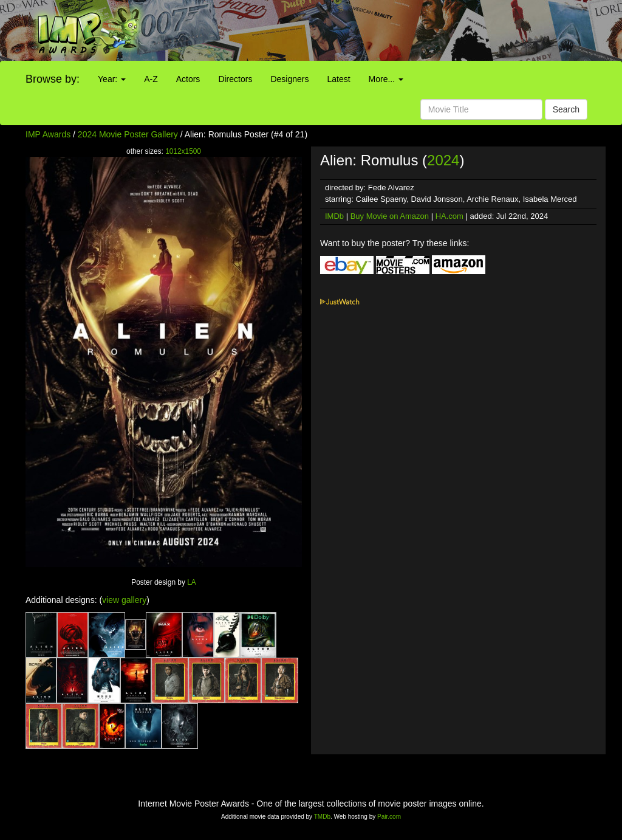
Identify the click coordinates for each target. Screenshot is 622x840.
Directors (235, 79)
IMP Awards (48, 134)
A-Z (151, 79)
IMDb (334, 216)
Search (566, 109)
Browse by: (53, 79)
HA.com (449, 216)
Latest (338, 79)
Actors (188, 79)
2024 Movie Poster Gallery (128, 134)
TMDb (322, 817)
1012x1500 (183, 151)
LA (192, 582)
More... (386, 79)
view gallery (124, 600)
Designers (289, 79)
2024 (443, 160)
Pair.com (389, 817)
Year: (112, 79)
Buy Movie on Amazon (390, 216)
